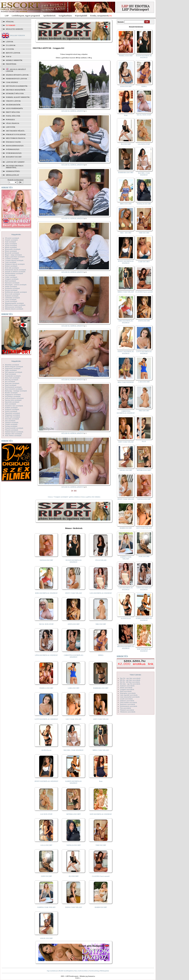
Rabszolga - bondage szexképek (16, 391)
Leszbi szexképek (11, 301)
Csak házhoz (12, 82)
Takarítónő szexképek (12, 413)
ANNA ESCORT (126, 86)
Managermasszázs (15, 146)
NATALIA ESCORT (74, 845)
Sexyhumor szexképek (13, 396)
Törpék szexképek (11, 424)
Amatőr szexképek (11, 240)
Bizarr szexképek (11, 251)
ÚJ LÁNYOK (11, 45)
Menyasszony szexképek (13, 307)
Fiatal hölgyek (13, 116)
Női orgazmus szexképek (14, 372)
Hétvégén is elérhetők (17, 86)
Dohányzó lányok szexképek (15, 264)
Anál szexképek (10, 242)
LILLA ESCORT (46, 845)
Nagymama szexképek (13, 368)
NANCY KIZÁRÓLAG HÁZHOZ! (126, 352)
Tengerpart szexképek (12, 415)
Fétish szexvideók (126, 688)
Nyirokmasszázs (14, 153)
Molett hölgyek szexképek (14, 367)
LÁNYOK (9, 42)
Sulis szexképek (10, 404)
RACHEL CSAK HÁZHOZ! (74, 750)
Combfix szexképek (12, 258)
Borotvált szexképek (12, 253)
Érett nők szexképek (12, 268)
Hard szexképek (10, 281)
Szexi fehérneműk (14, 108)
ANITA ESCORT (74, 624)
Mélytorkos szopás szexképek (15, 305)
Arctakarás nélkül (15, 131)
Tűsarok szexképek (12, 430)
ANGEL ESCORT (46, 938)
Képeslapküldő (81, 16)
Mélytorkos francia (16, 138)
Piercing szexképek (12, 380)
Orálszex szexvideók (127, 701)
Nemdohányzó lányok (16, 79)
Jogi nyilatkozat (52, 971)
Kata (101, 781)
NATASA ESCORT (46, 560)
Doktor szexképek (11, 266)
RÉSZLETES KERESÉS (14, 29)
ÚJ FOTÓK (10, 49)
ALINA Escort (46, 750)
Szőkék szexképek (11, 407)
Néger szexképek (11, 370)
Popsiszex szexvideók (127, 704)
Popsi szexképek (11, 385)
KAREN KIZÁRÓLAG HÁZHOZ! (74, 782)
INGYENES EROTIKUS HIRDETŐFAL (15, 167)
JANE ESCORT (46, 876)
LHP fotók (11, 127)
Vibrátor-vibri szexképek (13, 434)
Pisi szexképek (10, 381)
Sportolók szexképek (12, 402)
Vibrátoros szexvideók (128, 712)
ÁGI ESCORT (74, 876)
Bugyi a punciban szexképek (15, 257)
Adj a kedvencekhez (81, 971)
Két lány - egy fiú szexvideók (130, 684)
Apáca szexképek (11, 244)
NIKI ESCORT (101, 624)
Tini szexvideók (125, 708)
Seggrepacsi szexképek (13, 394)
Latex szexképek (11, 299)
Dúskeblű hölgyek (15, 93)
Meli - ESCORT (126, 233)
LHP (7, 16)
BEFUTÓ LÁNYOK (13, 53)
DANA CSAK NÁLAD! (74, 907)
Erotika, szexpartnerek (99, 16)
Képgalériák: (16, 234)
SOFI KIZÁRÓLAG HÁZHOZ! (101, 814)
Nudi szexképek (10, 374)
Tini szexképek (10, 421)
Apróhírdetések (49, 16)
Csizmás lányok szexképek (14, 260)
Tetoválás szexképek (12, 419)
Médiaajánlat (104, 971)
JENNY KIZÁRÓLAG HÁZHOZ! (46, 781)
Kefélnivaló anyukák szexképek (16, 292)
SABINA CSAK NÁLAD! (46, 907)
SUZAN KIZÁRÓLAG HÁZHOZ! (74, 561)
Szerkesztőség (94, 971)
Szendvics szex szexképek (14, 406)
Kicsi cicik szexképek (12, 294)
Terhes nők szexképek (13, 417)
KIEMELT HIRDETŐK (14, 60)
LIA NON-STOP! (46, 814)
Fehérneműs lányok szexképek (15, 270)
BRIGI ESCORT (126, 204)
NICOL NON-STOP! (46, 624)
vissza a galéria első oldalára (90, 497)
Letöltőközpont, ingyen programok (26, 16)
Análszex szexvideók (127, 686)
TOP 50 (9, 57)
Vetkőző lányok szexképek (14, 432)
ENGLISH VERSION (17, 35)
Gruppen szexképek (12, 279)
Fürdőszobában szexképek (14, 273)
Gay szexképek (10, 275)
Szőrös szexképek (11, 411)
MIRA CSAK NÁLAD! (101, 750)
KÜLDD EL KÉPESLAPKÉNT (73, 111)
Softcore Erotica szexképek (14, 398)
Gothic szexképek (11, 277)
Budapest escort (14, 157)
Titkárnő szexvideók (127, 710)
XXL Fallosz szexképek (13, 435)
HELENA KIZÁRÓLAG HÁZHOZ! (126, 647)
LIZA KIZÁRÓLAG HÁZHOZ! (101, 593)
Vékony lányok (13, 101)
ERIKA (101, 655)
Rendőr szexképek (11, 393)
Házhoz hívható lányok (17, 75)
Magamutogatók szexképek (14, 303)
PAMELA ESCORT (46, 688)
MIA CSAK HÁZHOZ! (126, 382)
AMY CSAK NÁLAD (101, 719)
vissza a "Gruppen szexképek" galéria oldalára (64, 497)
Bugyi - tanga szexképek (13, 255)
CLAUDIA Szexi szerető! (101, 876)
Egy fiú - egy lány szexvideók (130, 678)
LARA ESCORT (74, 688)
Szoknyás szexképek (12, 409)
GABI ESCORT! (144, 262)
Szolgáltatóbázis (65, 16)
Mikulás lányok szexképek (14, 309)
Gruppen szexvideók (127, 689)
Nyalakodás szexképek (13, 376)
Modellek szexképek (12, 365)
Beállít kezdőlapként (66, 971)
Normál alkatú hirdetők (18, 97)
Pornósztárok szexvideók (129, 706)
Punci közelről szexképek (14, 389)
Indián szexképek (11, 286)
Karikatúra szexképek (12, 288)
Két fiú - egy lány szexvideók (130, 680)
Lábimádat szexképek (12, 298)
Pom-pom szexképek (12, 383)
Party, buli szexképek (12, 378)
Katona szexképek (11, 290)
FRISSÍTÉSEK (11, 64)
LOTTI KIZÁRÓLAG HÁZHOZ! (46, 719)
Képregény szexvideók (128, 693)
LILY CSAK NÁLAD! (74, 719)
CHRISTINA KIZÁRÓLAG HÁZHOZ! (74, 656)
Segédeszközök (13, 105)
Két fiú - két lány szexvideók (130, 682)
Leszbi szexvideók (126, 699)
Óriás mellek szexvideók (128, 702)
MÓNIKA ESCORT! (74, 814)
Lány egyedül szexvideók (129, 695)
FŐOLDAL (10, 22)
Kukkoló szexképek (12, 296)
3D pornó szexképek (12, 238)
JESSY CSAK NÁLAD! (74, 593)
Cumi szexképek (11, 262)
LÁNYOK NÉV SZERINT (15, 162)
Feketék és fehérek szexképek (15, 272)
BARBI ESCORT (101, 907)
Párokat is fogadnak (16, 134)
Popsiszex (10, 120)
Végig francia (13, 123)
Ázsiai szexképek (11, 245)
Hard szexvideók (126, 691)
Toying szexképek (11, 426)
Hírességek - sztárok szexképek (16, 285)
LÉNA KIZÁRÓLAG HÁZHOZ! (46, 655)
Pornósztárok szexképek (13, 387)
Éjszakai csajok (13, 142)
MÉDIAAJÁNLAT (12, 175)
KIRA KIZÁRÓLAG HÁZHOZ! (46, 593)
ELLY (144, 441)
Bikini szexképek (11, 247)
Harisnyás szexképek (12, 283)
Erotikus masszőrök (16, 90)
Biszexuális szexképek (13, 249)
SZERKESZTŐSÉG (13, 171)
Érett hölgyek (13, 112)
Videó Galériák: (135, 675)
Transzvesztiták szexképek (14, 428)
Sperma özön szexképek (13, 400)
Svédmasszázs (13, 149)
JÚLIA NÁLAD (101, 560)
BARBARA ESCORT (101, 688)
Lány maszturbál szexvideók (130, 697)
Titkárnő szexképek (12, 422)
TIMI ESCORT (101, 845)
